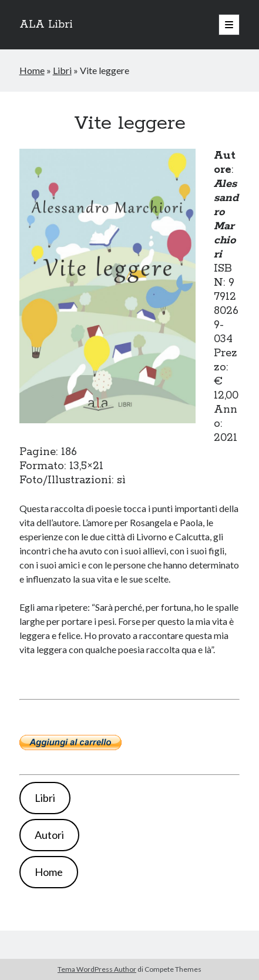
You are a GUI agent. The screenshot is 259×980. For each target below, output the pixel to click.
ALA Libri (46, 25)
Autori (49, 835)
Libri (62, 70)
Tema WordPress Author (97, 969)
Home (32, 70)
